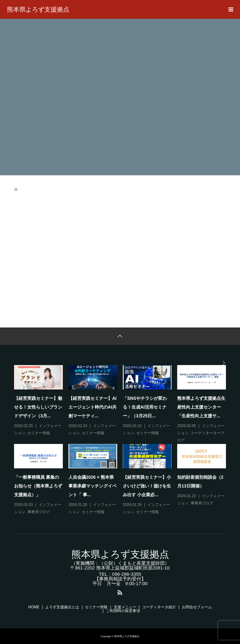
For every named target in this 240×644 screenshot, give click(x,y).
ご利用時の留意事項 (123, 611)
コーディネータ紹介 (159, 607)
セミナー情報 (39, 433)
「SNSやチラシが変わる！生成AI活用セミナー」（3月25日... (145, 407)
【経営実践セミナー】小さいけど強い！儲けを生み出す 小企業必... (147, 486)
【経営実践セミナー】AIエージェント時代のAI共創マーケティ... (92, 407)
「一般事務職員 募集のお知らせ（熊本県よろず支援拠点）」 (38, 486)
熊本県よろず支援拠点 (38, 9)
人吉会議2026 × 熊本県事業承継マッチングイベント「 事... (92, 486)
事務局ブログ (39, 512)
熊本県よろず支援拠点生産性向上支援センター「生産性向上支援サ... (201, 407)
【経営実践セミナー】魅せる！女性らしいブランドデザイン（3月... (38, 407)
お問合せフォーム (197, 607)
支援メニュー (125, 607)
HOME (34, 607)
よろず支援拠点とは (62, 607)
